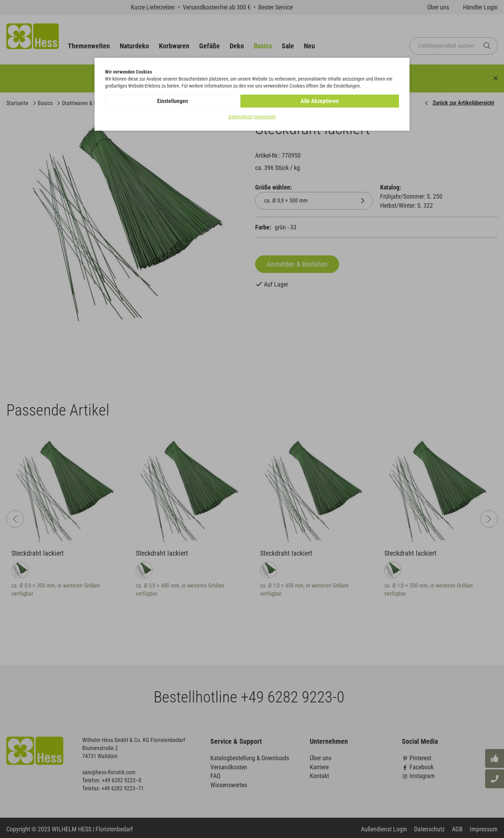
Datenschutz (241, 117)
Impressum (265, 117)
